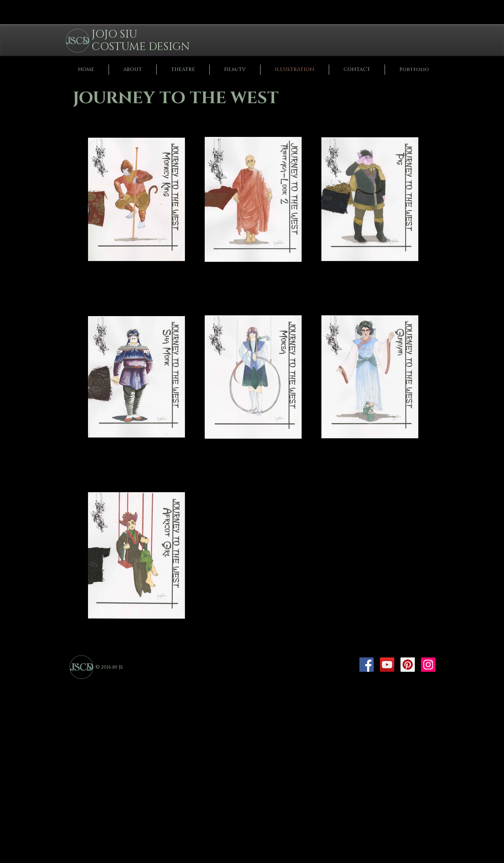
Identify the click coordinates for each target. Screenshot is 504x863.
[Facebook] (367, 665)
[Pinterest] (408, 665)
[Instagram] (428, 665)
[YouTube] (387, 665)
